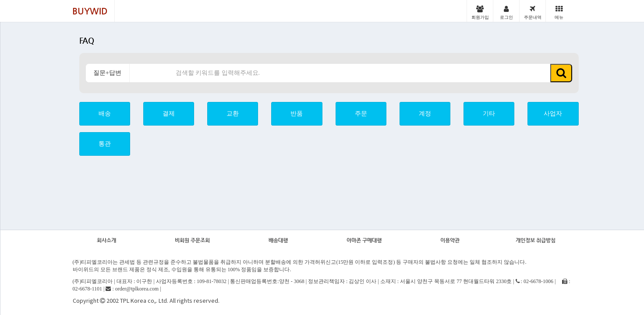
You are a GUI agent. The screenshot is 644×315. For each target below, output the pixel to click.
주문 (361, 114)
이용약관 (450, 240)
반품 (297, 114)
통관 (105, 144)
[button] (561, 73)
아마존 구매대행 (364, 240)
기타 (489, 114)
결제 (169, 114)
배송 (105, 114)
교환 (233, 114)
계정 (425, 114)
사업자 (553, 114)
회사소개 (106, 240)
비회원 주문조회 (192, 240)
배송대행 (278, 240)
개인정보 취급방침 (536, 240)
